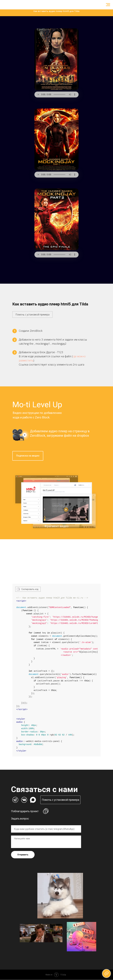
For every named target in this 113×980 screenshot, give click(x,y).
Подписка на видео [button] (28, 456)
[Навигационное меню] (108, 5)
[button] (32, 313)
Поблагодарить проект (25, 811)
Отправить (23, 855)
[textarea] (46, 842)
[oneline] (46, 829)
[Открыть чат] (106, 973)
